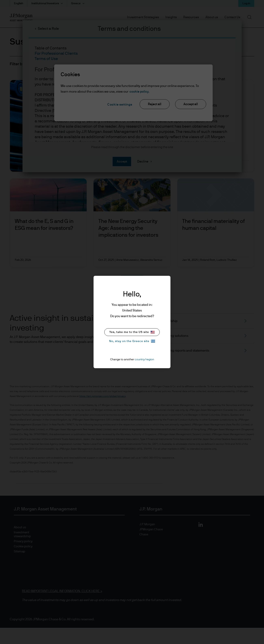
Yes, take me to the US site (132, 332)
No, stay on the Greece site (132, 341)
